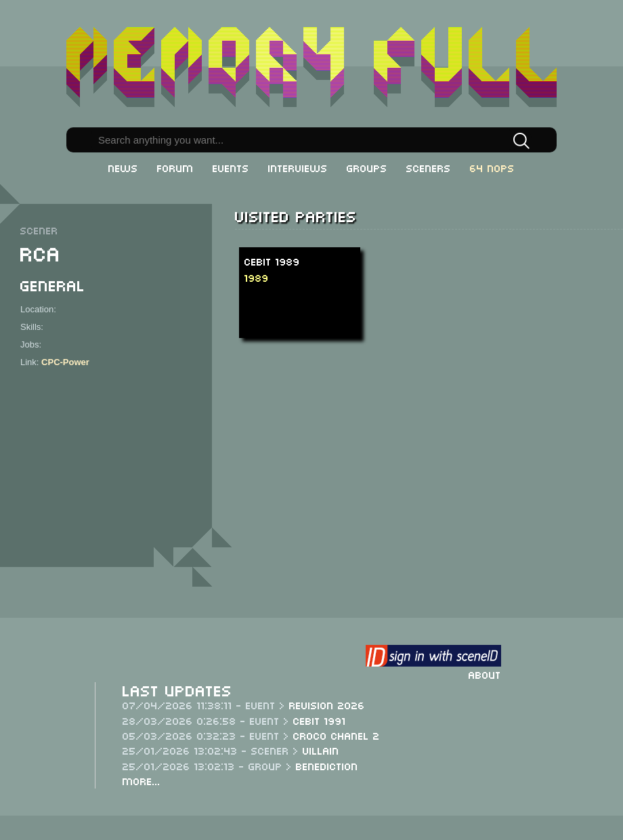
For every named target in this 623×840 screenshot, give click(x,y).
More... (142, 780)
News (123, 167)
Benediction (327, 765)
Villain (321, 750)
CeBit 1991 (320, 720)
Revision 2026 (327, 705)
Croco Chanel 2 (337, 735)
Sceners (429, 167)
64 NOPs (492, 167)
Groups (367, 167)
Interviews (298, 167)
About (485, 674)
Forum (175, 167)
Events (231, 167)
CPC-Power (65, 362)
